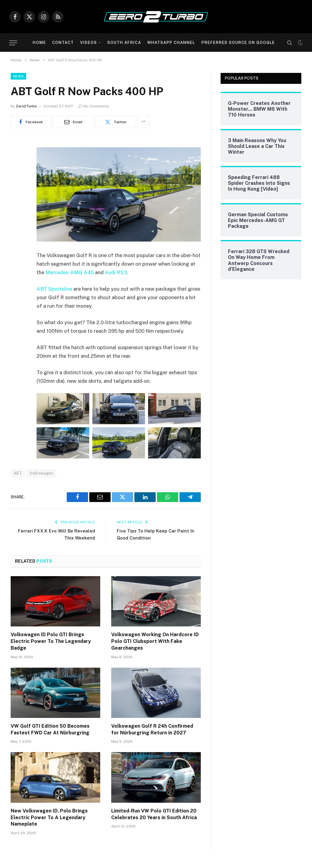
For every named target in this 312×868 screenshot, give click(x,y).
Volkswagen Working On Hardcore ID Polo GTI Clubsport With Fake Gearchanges (155, 641)
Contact (63, 43)
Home (39, 43)
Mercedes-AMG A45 (70, 272)
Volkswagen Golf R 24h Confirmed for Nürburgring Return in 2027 (152, 729)
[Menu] (13, 43)
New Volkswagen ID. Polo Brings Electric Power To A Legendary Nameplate (49, 818)
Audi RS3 (116, 272)
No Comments (94, 106)
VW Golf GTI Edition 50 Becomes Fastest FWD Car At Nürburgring (50, 729)
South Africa (124, 43)
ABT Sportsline (54, 289)
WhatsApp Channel (171, 43)
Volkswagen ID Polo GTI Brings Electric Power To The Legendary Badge (51, 641)
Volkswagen (41, 473)
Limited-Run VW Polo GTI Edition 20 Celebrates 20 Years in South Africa (154, 814)
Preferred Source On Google (238, 43)
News (18, 76)
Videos (89, 43)
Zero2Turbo (26, 106)
